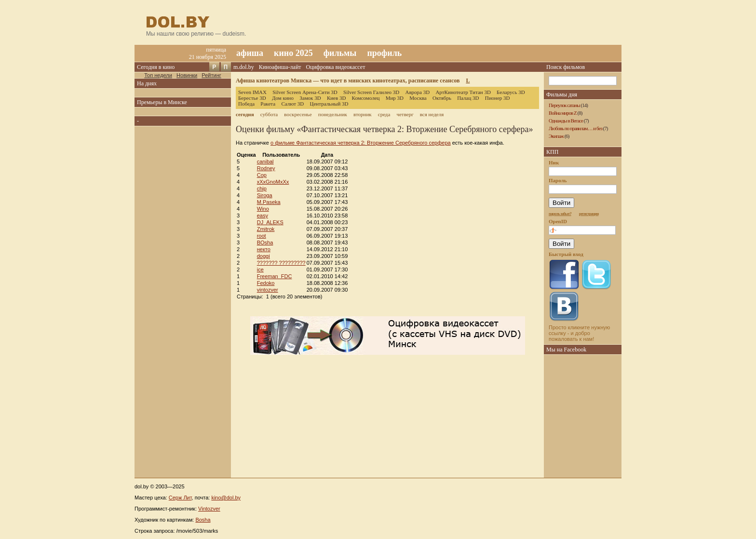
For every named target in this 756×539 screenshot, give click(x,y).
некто (264, 249)
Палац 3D (468, 98)
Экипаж (556, 136)
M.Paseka (269, 202)
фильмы (340, 53)
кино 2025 (293, 53)
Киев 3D (337, 98)
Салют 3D (292, 104)
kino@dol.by (226, 498)
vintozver (268, 290)
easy (263, 216)
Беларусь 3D (511, 92)
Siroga (265, 195)
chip (262, 189)
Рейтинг (211, 75)
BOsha (265, 243)
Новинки (187, 75)
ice (260, 269)
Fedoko (266, 283)
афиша (250, 53)
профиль (384, 53)
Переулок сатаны (564, 105)
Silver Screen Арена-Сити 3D (305, 92)
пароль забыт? (560, 214)
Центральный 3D (329, 104)
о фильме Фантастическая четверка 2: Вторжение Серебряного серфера (361, 143)
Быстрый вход (566, 254)
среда (384, 114)
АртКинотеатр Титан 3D (463, 92)
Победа (246, 104)
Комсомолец (366, 98)
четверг (405, 114)
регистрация (589, 214)
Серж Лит (180, 498)
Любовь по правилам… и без (575, 128)
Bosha (203, 520)
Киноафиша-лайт (280, 67)
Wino (263, 209)
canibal (265, 162)
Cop (262, 175)
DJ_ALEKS (270, 222)
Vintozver (209, 509)
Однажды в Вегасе (566, 121)
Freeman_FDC (275, 276)
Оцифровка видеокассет (336, 67)
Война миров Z (563, 113)
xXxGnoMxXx (273, 182)
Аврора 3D (417, 92)
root (262, 236)
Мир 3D (395, 98)
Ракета (268, 104)
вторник (363, 114)
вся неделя (432, 114)
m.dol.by (244, 67)
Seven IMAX (252, 92)
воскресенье (298, 114)
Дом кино (283, 98)
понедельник (333, 114)
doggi (263, 256)
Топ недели (158, 75)
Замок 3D (310, 98)
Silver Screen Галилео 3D (371, 92)
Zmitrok (266, 229)
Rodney (266, 168)
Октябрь (442, 98)
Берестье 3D (252, 98)
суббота (269, 114)
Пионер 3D (498, 98)
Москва (418, 98)
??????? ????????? (281, 263)
